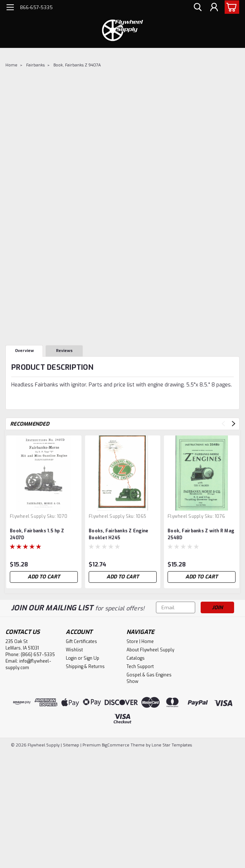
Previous (223, 424)
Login (71, 658)
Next (234, 424)
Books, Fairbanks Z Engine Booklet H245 (118, 534)
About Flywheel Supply (150, 650)
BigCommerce (116, 745)
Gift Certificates (81, 642)
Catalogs (136, 658)
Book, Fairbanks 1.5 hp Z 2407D (37, 534)
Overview (24, 351)
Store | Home (140, 642)
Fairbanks (35, 65)
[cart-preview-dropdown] (230, 7)
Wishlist (74, 650)
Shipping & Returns (85, 667)
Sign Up (91, 658)
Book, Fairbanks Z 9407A (77, 65)
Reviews (64, 351)
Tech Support (140, 667)
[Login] (214, 7)
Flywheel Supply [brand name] (28, 516)
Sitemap (71, 745)
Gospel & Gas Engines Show (149, 678)
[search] (198, 7)
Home (11, 65)
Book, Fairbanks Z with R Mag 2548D (201, 534)
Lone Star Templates (172, 745)
